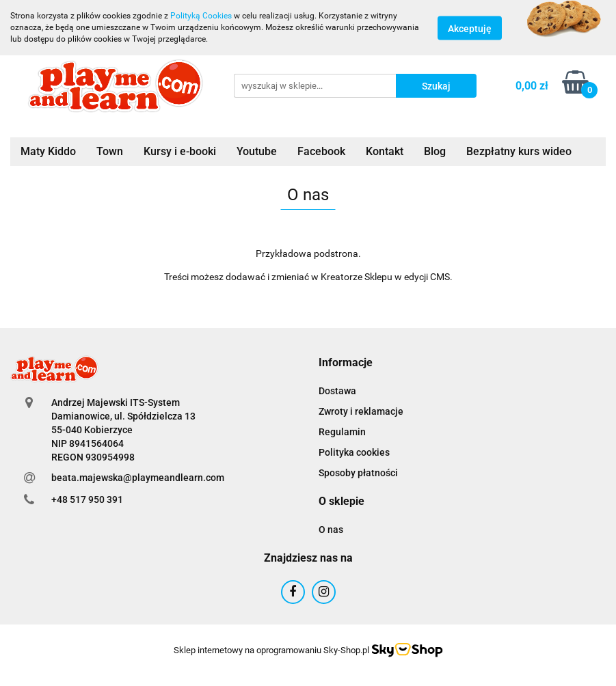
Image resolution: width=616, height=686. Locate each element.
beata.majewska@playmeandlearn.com (138, 478)
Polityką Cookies (201, 16)
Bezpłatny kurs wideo (519, 151)
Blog (435, 151)
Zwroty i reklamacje (361, 411)
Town (110, 151)
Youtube (257, 151)
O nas (331, 530)
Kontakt (385, 151)
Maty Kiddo (48, 151)
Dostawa (337, 391)
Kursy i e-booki (180, 151)
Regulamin (342, 432)
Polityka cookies (354, 452)
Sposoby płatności (358, 473)
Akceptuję (470, 28)
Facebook (321, 151)
